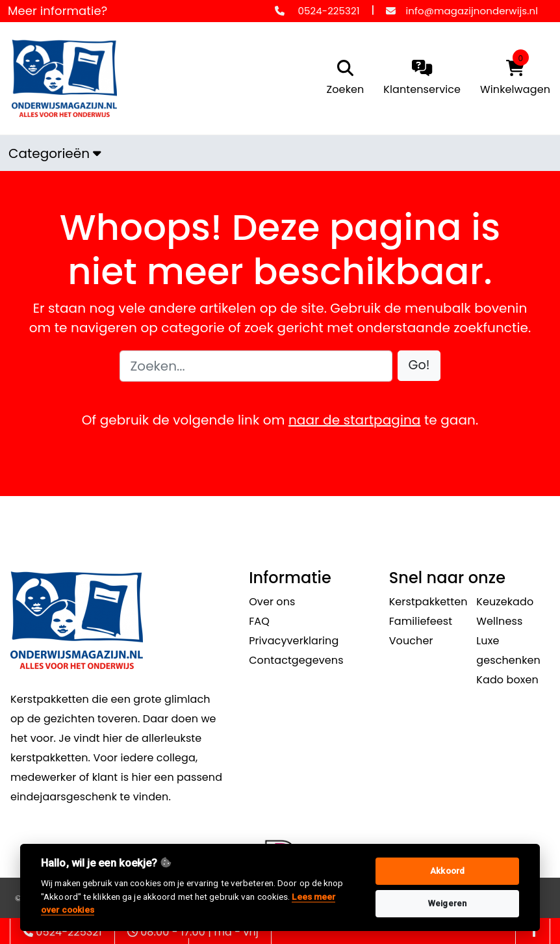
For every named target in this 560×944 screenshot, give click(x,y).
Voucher (411, 641)
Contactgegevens (296, 660)
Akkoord (447, 871)
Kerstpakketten (428, 602)
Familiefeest (421, 621)
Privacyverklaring (294, 641)
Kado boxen (507, 680)
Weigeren (447, 903)
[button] (419, 366)
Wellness (499, 621)
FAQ (259, 621)
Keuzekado (505, 602)
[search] (342, 79)
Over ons (272, 602)
